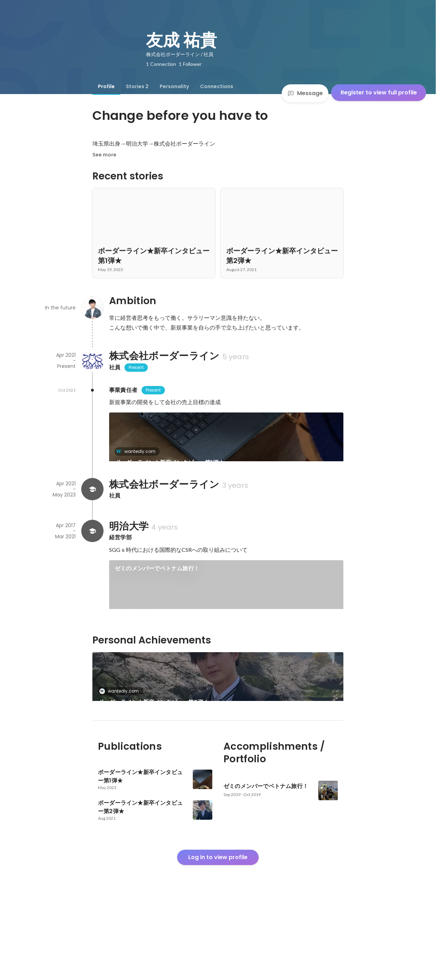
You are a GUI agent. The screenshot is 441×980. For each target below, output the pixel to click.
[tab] (106, 86)
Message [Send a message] (305, 93)
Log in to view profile (218, 928)
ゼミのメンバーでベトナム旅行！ (157, 592)
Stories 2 (137, 86)
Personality (174, 86)
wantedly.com (138, 451)
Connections (217, 86)
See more (104, 155)
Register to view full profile (379, 92)
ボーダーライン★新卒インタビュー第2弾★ (153, 750)
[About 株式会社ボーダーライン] (92, 361)
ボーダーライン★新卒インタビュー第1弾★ (169, 462)
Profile (106, 86)
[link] (226, 446)
